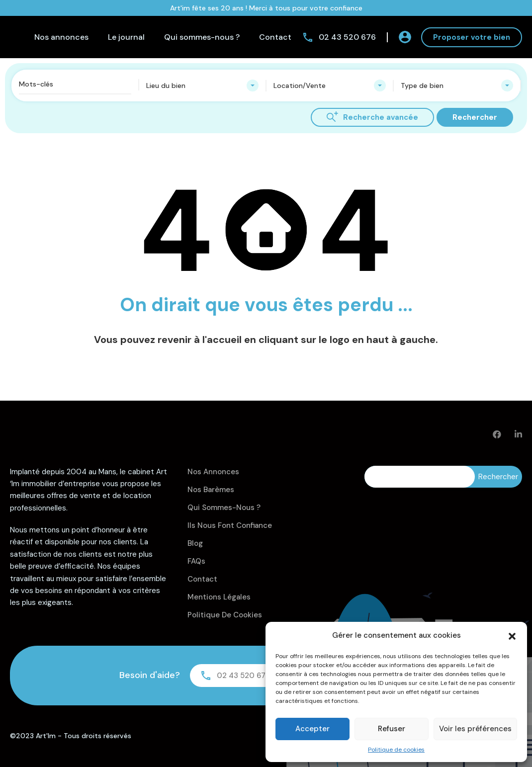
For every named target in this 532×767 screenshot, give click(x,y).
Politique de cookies (396, 750)
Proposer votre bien (472, 37)
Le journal (126, 37)
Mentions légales (219, 597)
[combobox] (202, 85)
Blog (195, 543)
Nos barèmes (211, 490)
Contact (275, 37)
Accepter (312, 729)
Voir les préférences (475, 729)
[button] (512, 635)
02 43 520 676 (347, 37)
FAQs (196, 561)
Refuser (392, 729)
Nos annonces (61, 37)
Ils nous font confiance (230, 525)
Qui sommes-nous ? (202, 37)
